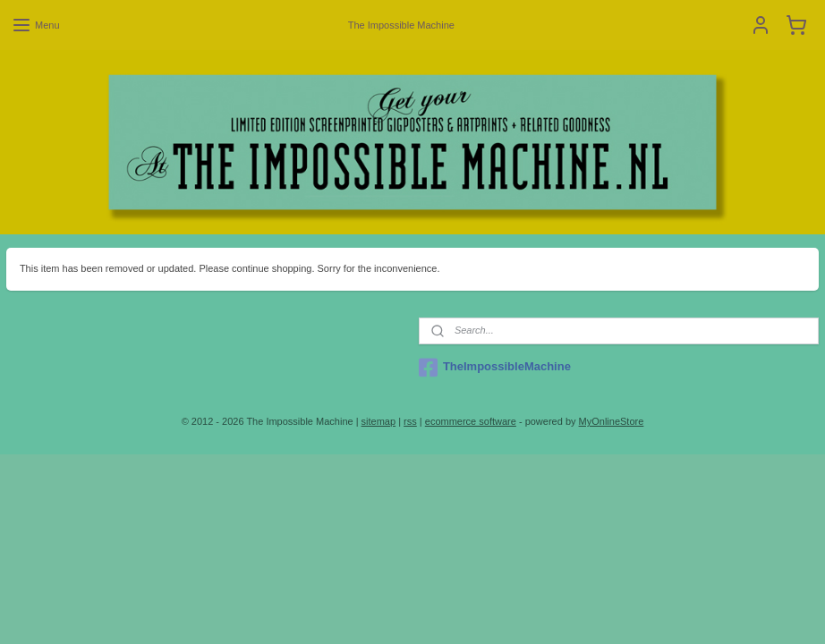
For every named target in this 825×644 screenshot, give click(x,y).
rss (410, 421)
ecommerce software (471, 421)
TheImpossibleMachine (495, 368)
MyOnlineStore (612, 421)
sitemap (379, 421)
